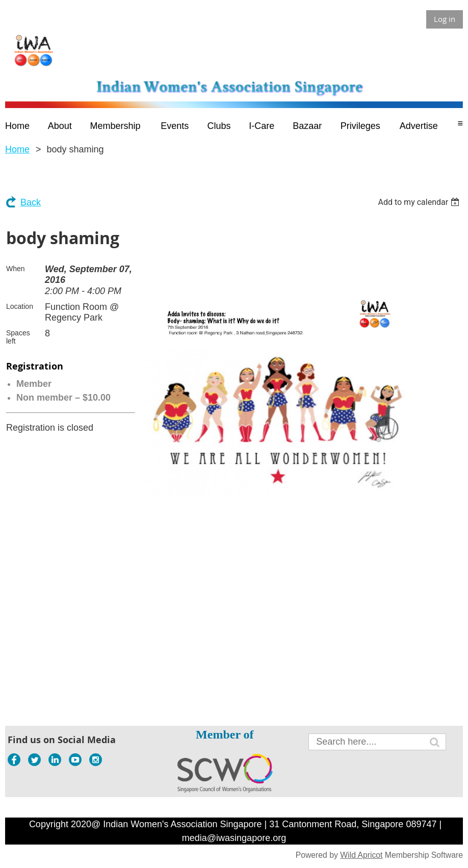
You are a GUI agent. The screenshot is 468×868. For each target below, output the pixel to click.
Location (20, 306)
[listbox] (420, 202)
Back (31, 202)
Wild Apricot (361, 855)
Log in (445, 19)
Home (17, 149)
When (16, 269)
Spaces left (18, 337)
